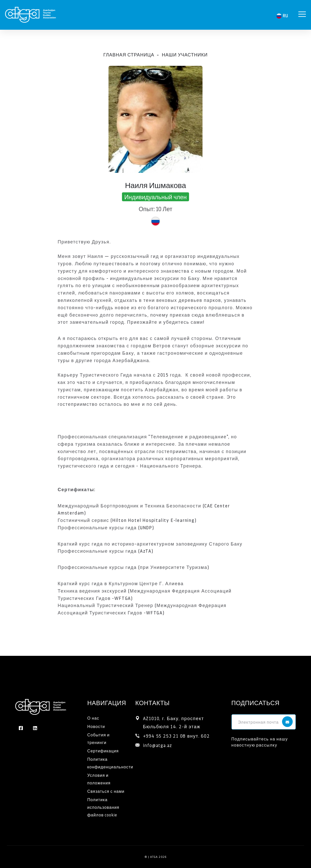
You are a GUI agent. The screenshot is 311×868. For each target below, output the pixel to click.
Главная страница (129, 55)
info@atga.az (158, 745)
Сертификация (103, 751)
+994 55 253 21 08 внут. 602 (176, 736)
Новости (96, 726)
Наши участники (185, 55)
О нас (93, 718)
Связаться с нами (106, 791)
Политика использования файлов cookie (103, 807)
